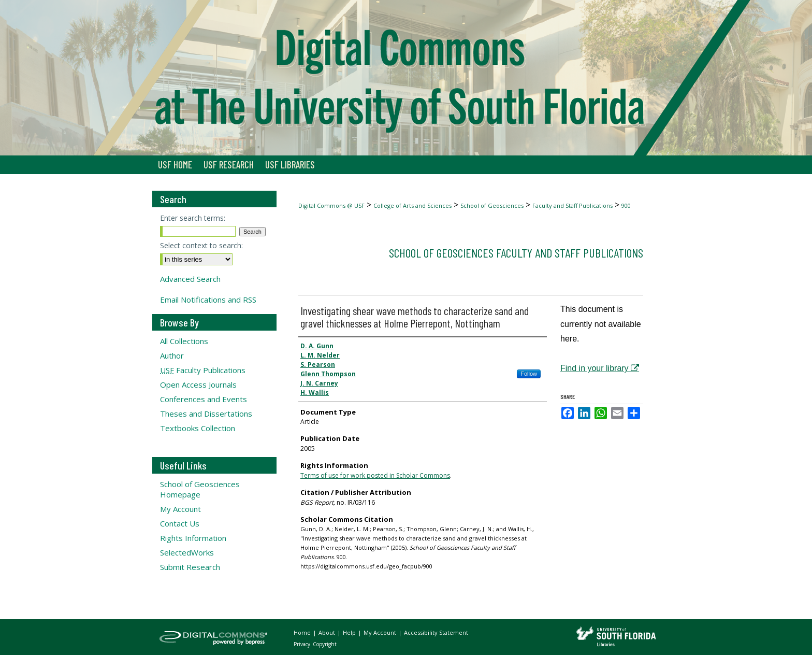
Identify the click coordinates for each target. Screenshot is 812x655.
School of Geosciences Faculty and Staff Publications (516, 253)
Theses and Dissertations (206, 414)
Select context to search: (201, 245)
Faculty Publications (203, 370)
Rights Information (193, 538)
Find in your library (600, 368)
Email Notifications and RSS (208, 300)
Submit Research (190, 567)
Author (172, 355)
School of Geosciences (492, 205)
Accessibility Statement (436, 632)
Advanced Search (190, 279)
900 (626, 205)
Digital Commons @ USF (331, 205)
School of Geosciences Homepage (200, 489)
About (328, 632)
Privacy (303, 644)
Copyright (325, 644)
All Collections (184, 341)
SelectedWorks (187, 552)
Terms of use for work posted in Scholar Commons (375, 475)
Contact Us (180, 523)
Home (303, 632)
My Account (180, 509)
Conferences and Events (204, 399)
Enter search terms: (193, 218)
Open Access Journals (198, 385)
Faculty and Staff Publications (572, 205)
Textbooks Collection (198, 428)
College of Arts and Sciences (412, 205)
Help (350, 632)
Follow (529, 374)
